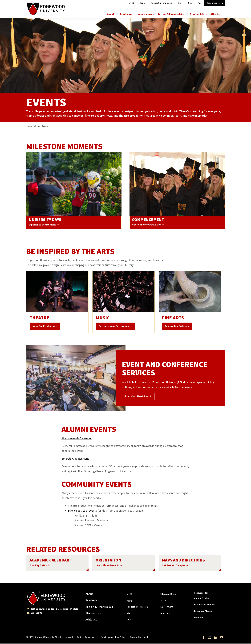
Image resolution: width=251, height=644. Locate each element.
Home (29, 126)
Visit (129, 614)
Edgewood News (168, 595)
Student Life (197, 14)
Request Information (137, 607)
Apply (130, 601)
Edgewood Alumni (203, 612)
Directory (165, 614)
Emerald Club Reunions (75, 459)
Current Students (203, 599)
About (111, 14)
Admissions (145, 14)
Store (163, 601)
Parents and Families (205, 605)
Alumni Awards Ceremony (77, 439)
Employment (167, 607)
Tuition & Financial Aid (171, 14)
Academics (126, 14)
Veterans (199, 618)
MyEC (129, 595)
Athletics (216, 14)
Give (129, 620)
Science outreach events (82, 511)
